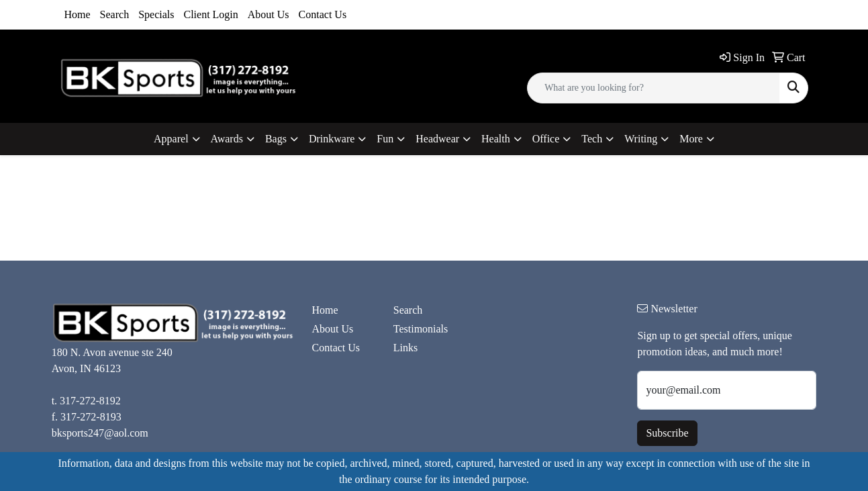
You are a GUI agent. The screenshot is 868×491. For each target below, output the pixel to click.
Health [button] (496, 139)
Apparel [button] (171, 139)
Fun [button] (385, 139)
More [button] (691, 139)
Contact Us (323, 14)
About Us (269, 14)
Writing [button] (641, 139)
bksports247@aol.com (100, 433)
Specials (156, 14)
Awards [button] (227, 139)
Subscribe (667, 433)
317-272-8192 (90, 401)
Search (115, 14)
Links (405, 348)
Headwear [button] (437, 139)
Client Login (210, 14)
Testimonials (421, 329)
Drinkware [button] (332, 139)
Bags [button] (276, 139)
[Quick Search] (654, 88)
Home (78, 14)
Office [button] (546, 139)
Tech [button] (592, 139)
